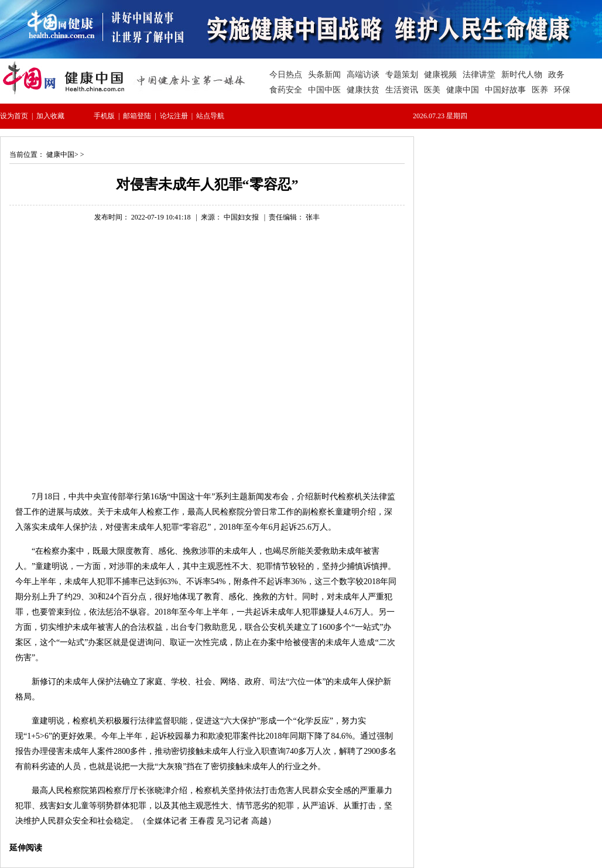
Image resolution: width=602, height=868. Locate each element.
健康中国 (60, 155)
